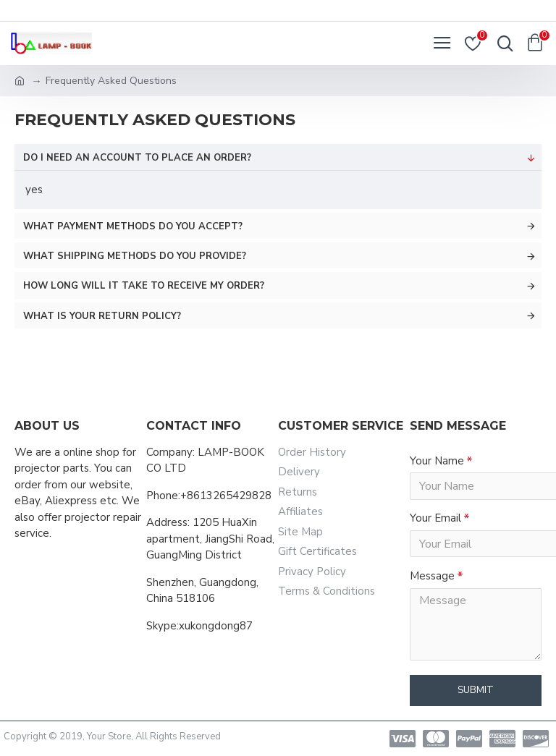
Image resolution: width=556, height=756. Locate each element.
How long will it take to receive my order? (144, 286)
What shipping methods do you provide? (135, 256)
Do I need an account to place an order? (137, 158)
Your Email (435, 519)
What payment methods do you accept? (133, 226)
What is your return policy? (102, 316)
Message (432, 577)
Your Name (437, 461)
